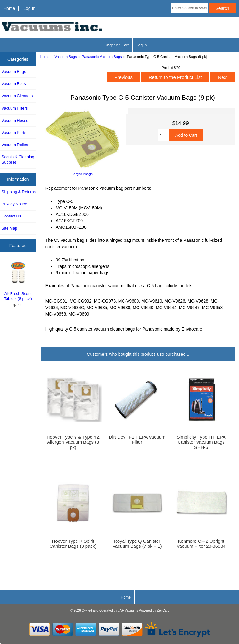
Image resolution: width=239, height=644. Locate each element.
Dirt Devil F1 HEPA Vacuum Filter (137, 440)
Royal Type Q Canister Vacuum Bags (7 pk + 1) (137, 544)
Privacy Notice (14, 204)
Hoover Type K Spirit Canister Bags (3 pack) (73, 544)
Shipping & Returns (19, 192)
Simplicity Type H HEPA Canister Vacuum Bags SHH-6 (201, 442)
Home (9, 8)
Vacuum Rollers (15, 145)
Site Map (9, 228)
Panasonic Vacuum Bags (102, 57)
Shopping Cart (117, 45)
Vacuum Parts (14, 133)
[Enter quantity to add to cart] (163, 135)
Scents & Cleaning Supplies (18, 159)
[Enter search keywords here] (189, 8)
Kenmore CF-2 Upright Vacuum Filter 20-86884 (201, 544)
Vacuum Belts (14, 84)
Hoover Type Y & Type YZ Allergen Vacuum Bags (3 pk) (73, 442)
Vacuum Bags (66, 57)
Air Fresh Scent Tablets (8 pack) (18, 281)
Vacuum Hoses (15, 120)
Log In (29, 8)
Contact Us (11, 216)
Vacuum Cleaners (17, 96)
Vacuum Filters (15, 108)
